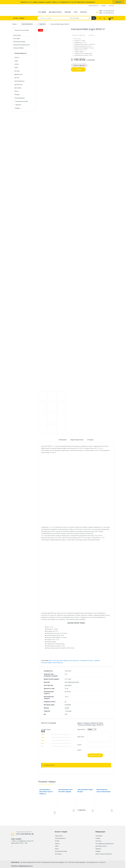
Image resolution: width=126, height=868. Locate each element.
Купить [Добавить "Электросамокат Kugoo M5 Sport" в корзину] (92, 811)
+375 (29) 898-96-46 (107, 11)
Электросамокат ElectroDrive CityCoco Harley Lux (46, 792)
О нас (76, 12)
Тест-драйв (42, 12)
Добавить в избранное (79, 35)
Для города (18, 88)
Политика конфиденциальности (22, 866)
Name (80, 745)
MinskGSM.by (15, 862)
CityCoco (17, 57)
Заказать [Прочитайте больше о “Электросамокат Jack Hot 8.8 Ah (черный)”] (73, 811)
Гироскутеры (17, 35)
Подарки (103, 6)
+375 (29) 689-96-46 (107, 13)
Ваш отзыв (81, 737)
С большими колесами (86, 660)
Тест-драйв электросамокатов (104, 844)
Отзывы (90, 440)
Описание (63, 440)
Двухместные (18, 74)
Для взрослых (74, 660)
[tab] (63, 440)
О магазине (99, 836)
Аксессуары (16, 38)
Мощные (17, 95)
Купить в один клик (79, 65)
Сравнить (92, 35)
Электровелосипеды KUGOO (21, 45)
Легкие (16, 91)
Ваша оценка (81, 729)
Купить (79, 69)
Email (79, 750)
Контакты (111, 6)
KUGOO (51, 660)
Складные (17, 108)
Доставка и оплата (55, 12)
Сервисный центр (93, 6)
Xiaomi (16, 68)
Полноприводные (20, 98)
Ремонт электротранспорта (104, 854)
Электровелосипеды (19, 42)
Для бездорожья (65, 660)
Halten (16, 61)
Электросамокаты (27, 24)
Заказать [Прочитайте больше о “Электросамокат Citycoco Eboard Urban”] (111, 811)
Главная (14, 24)
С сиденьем (42, 24)
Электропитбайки (46, 663)
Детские (17, 78)
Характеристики (77, 440)
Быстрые (57, 660)
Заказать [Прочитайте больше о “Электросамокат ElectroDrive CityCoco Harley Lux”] (54, 813)
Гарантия (68, 12)
